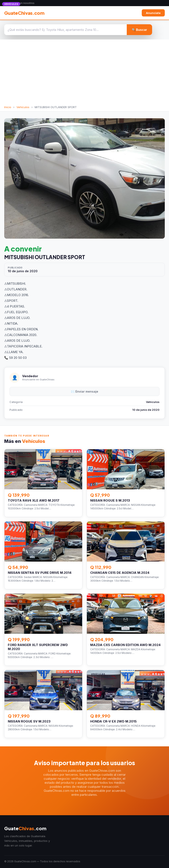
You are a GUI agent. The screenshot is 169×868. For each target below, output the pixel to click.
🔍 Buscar (139, 30)
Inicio (8, 107)
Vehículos (23, 107)
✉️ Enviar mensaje (85, 391)
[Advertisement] (84, 74)
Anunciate (153, 13)
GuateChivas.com (24, 13)
